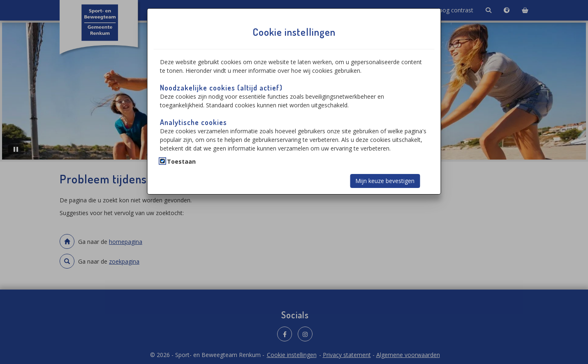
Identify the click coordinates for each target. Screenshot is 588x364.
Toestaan (181, 161)
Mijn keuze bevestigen (385, 181)
